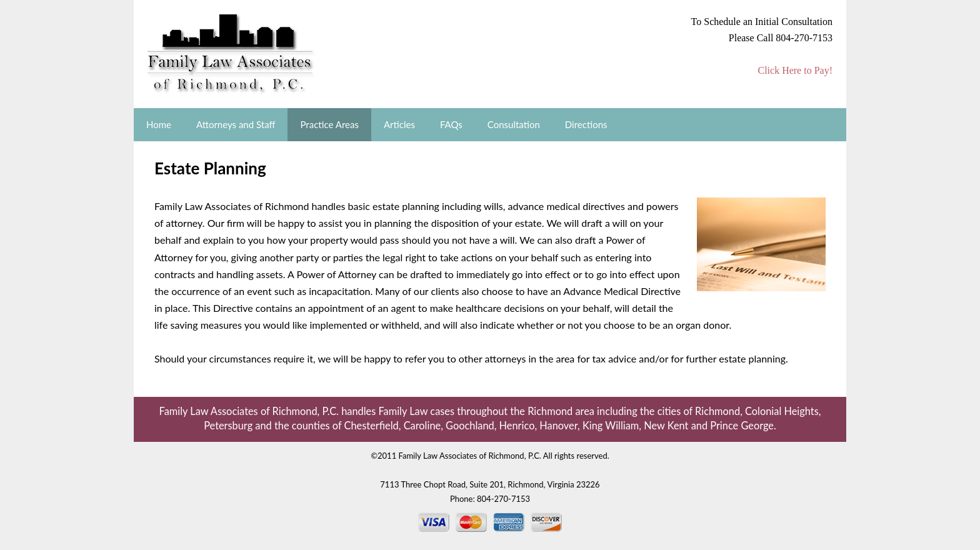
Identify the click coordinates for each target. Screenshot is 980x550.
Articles (399, 124)
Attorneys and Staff (236, 124)
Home (159, 124)
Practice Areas (329, 124)
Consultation (514, 124)
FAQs (451, 124)
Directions (586, 124)
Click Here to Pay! (795, 70)
